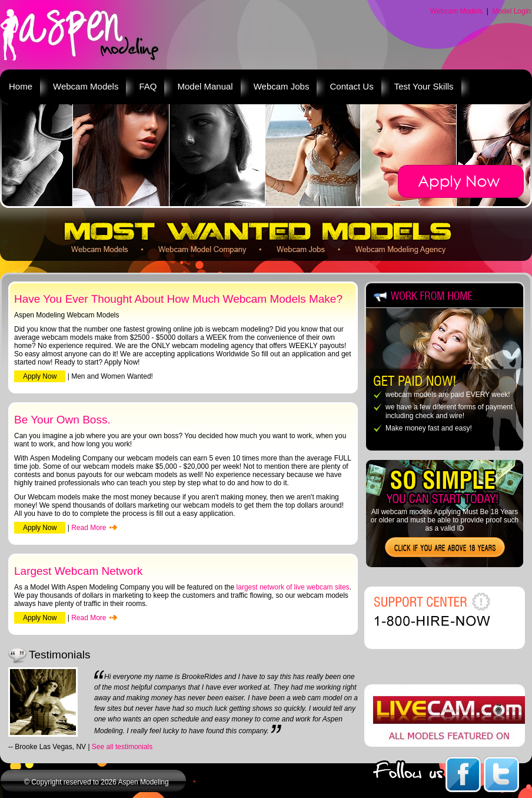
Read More (89, 528)
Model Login (512, 11)
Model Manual (205, 86)
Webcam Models (456, 11)
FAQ (148, 86)
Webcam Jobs (282, 86)
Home (21, 86)
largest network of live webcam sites (293, 587)
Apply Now (40, 376)
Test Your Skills (424, 86)
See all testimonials (122, 747)
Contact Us (351, 86)
